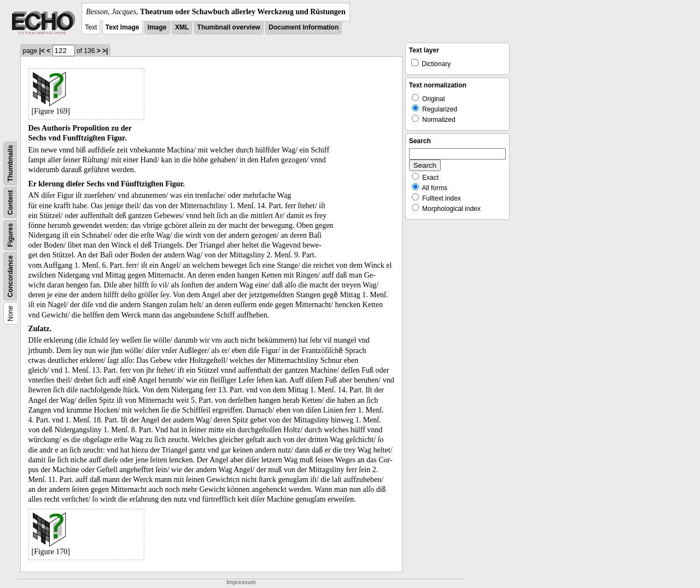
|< (42, 51)
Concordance (10, 276)
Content (10, 202)
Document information (304, 27)
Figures (10, 235)
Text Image (122, 27)
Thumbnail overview (229, 27)
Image (157, 27)
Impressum (241, 582)
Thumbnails (10, 163)
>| (105, 51)
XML (182, 27)
